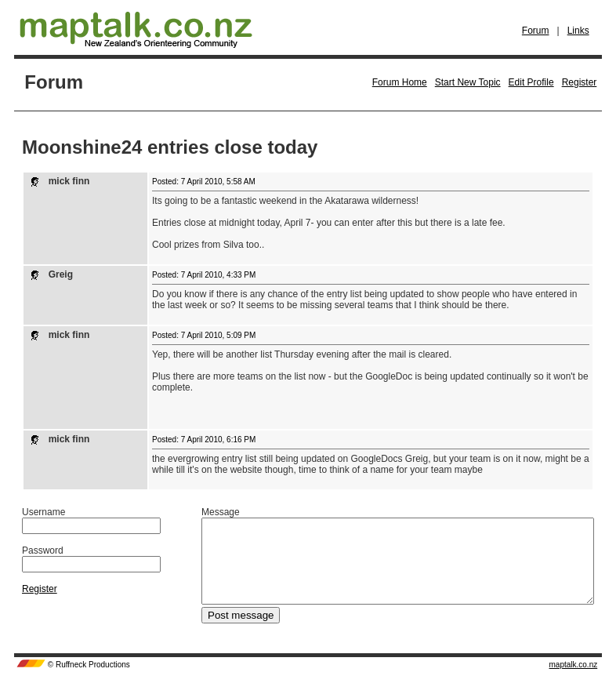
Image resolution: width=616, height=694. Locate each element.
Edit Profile (531, 82)
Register (580, 82)
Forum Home (400, 82)
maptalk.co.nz (574, 681)
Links (578, 31)
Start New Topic (468, 82)
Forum (536, 31)
